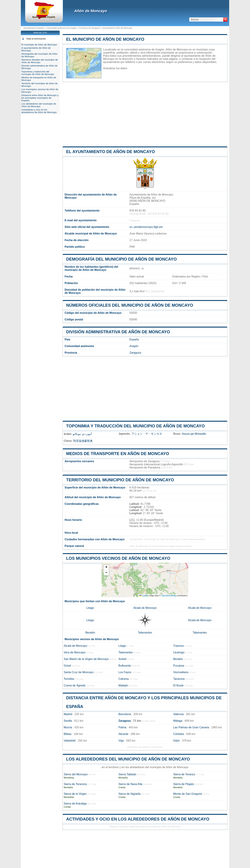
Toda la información (36, 39)
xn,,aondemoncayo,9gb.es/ (146, 227)
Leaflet (144, 596)
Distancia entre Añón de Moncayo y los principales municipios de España (40, 98)
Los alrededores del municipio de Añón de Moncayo (128, 759)
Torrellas (69, 679)
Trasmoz (179, 646)
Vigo (121, 741)
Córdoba (179, 734)
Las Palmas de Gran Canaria (191, 727)
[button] (106, 568)
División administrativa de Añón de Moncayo (118, 332)
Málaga (178, 721)
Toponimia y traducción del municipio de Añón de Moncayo (135, 426)
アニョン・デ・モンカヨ (147, 434)
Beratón (90, 633)
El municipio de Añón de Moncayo (105, 39)
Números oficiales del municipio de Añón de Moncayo (130, 305)
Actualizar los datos (115, 68)
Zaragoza (135, 353)
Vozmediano (181, 672)
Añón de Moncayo (91, 11)
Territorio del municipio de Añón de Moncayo (120, 480)
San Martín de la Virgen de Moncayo (86, 659)
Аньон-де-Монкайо (194, 434)
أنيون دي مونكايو (82, 434)
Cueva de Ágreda (75, 685)
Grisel (67, 666)
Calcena (124, 679)
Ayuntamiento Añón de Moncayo (117, 28)
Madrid (68, 714)
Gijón (176, 741)
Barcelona (125, 714)
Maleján (123, 685)
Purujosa (179, 666)
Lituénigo (179, 652)
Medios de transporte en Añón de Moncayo (118, 454)
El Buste (178, 685)
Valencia (178, 714)
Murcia (68, 727)
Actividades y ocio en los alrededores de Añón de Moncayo (138, 819)
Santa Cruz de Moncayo (79, 672)
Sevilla (68, 721)
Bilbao (68, 734)
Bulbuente (125, 666)
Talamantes (145, 633)
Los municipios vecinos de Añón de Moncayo (118, 558)
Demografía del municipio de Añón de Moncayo (121, 259)
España (134, 339)
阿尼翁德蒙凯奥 (83, 441)
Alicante (123, 734)
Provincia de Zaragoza (90, 28)
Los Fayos (125, 672)
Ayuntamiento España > (35, 28)
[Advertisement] (145, 114)
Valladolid (70, 741)
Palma (122, 727)
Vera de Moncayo (75, 652)
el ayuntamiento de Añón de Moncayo (111, 152)
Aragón (134, 346)
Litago (90, 608)
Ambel (122, 659)
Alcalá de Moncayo (145, 608)
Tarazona (179, 679)
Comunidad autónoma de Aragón (61, 28)
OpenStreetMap (169, 596)
